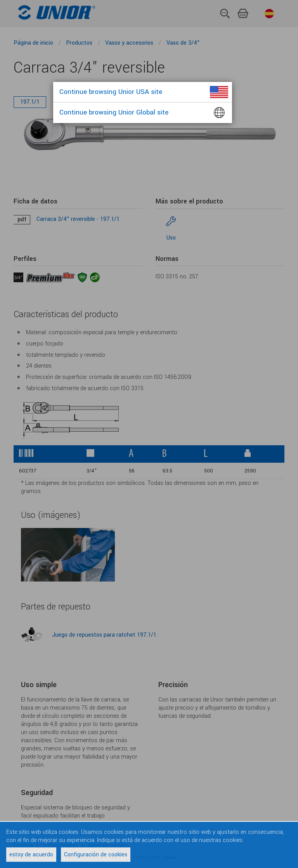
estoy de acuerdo (31, 855)
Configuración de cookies (96, 855)
